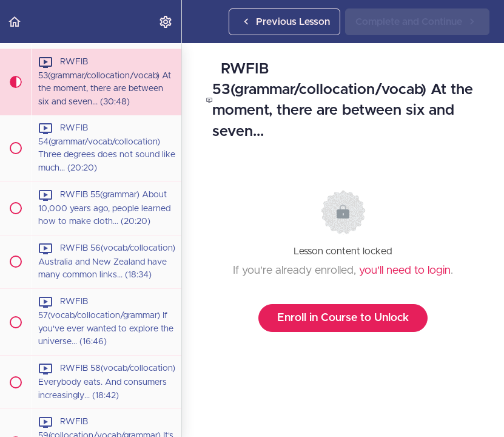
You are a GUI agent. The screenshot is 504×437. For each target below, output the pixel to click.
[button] (15, 22)
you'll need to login (405, 271)
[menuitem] (166, 22)
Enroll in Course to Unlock (343, 318)
